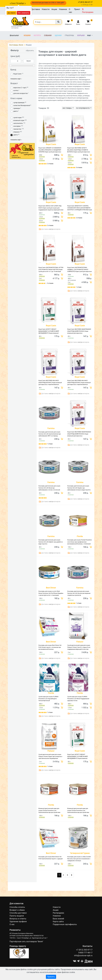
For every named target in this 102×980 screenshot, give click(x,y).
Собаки (48, 35)
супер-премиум (19, 103)
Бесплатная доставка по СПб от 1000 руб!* (48, 3)
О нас (70, 11)
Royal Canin (17, 74)
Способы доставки (18, 913)
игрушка (16, 132)
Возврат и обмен (17, 910)
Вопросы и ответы (18, 919)
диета (16, 111)
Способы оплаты (17, 907)
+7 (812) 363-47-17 (84, 950)
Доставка (36, 9)
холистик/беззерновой (22, 105)
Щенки (58, 35)
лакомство (17, 129)
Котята (37, 35)
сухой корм (18, 118)
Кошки (27, 35)
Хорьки (81, 35)
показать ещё (16, 79)
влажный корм (19, 120)
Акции (54, 9)
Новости (46, 9)
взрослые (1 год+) (20, 88)
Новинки (63, 9)
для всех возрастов (21, 93)
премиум (17, 108)
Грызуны (69, 35)
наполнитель (18, 123)
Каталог (14, 36)
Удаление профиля (18, 922)
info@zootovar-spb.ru (83, 956)
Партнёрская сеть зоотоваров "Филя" (26, 942)
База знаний (58, 919)
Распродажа (88, 11)
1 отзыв (79, 287)
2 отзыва (50, 164)
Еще (89, 35)
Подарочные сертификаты (65, 924)
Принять (51, 977)
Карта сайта (58, 922)
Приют (77, 9)
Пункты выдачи (17, 916)
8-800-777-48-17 (85, 953)
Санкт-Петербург (19, 3)
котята (16, 90)
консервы (17, 126)
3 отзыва (79, 168)
